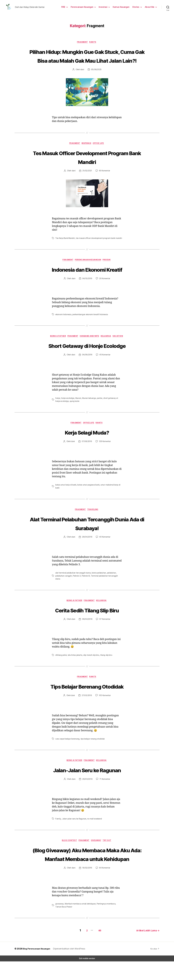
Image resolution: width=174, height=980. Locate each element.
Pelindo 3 (76, 588)
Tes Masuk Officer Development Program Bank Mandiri (87, 168)
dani (83, 80)
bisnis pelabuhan (97, 585)
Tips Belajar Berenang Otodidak (87, 696)
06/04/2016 (87, 629)
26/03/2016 (87, 790)
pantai (98, 410)
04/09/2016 (87, 367)
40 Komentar (104, 549)
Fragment (82, 44)
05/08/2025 (96, 80)
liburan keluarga (88, 410)
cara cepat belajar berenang (67, 749)
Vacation (120, 348)
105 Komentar (104, 706)
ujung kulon (69, 413)
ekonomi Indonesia (63, 326)
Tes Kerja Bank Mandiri (65, 249)
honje (58, 410)
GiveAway (97, 851)
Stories (137, 8)
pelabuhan (109, 585)
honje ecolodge (67, 410)
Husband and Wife (90, 348)
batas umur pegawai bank (87, 497)
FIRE (65, 8)
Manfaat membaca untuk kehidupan (79, 923)
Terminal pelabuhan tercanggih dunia (105, 588)
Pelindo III (85, 588)
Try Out (109, 851)
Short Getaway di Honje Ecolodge (87, 357)
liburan (77, 410)
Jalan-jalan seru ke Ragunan (74, 829)
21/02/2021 (87, 182)
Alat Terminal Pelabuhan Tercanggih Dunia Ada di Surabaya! (87, 536)
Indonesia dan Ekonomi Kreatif (87, 281)
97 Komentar (104, 629)
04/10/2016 (87, 290)
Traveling (94, 522)
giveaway (59, 923)
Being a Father (57, 348)
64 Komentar (104, 888)
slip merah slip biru (89, 665)
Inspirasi (87, 154)
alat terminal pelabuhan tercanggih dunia (72, 585)
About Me (150, 8)
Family (58, 829)
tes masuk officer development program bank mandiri (97, 249)
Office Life (100, 154)
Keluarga (108, 348)
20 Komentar (104, 290)
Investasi (105, 8)
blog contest (69, 851)
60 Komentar (104, 182)
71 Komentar (104, 790)
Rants (94, 44)
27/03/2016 (87, 706)
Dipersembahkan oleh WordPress (70, 967)
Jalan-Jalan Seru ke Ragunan (87, 780)
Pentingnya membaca (104, 923)
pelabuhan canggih (63, 588)
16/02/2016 (87, 888)
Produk (108, 271)
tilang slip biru (104, 665)
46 (97, 949)
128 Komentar (104, 454)
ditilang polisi (61, 665)
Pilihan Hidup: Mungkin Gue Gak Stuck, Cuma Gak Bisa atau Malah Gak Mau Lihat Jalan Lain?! (87, 62)
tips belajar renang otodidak (91, 749)
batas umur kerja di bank (66, 497)
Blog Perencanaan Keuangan (36, 967)
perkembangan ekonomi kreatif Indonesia (89, 326)
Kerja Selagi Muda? (87, 444)
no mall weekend (93, 829)
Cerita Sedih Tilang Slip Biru (87, 619)
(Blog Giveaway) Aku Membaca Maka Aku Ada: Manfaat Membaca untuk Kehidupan (87, 869)
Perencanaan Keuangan (84, 8)
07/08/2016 (87, 454)
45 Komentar (104, 367)
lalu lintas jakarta (74, 665)
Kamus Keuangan (122, 8)
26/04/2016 (87, 549)
